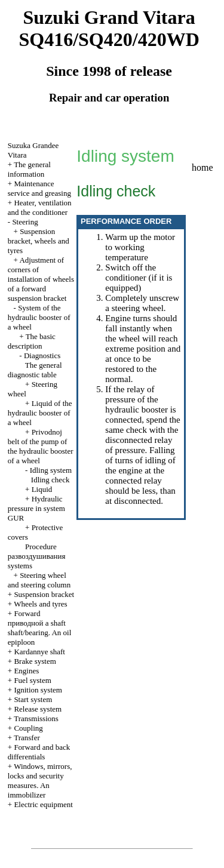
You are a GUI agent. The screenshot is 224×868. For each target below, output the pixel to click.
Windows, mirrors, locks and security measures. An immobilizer (40, 781)
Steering (25, 222)
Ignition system (38, 690)
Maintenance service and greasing (39, 188)
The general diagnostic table (35, 370)
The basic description (32, 341)
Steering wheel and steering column (39, 580)
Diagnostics (42, 355)
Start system (33, 699)
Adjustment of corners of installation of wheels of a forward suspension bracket (41, 279)
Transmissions (36, 718)
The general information (29, 169)
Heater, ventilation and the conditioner (40, 207)
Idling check (50, 480)
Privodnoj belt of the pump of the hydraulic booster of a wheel (41, 446)
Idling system (51, 470)
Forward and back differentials (39, 752)
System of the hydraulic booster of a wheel (39, 317)
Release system (38, 709)
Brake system (35, 661)
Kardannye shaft (39, 652)
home (202, 167)
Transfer (27, 738)
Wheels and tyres (41, 604)
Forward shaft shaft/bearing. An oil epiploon (40, 628)
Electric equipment (43, 804)
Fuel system (32, 680)
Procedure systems (37, 556)
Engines (26, 671)
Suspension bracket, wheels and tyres (39, 241)
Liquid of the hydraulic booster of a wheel (40, 413)
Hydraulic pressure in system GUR (36, 508)
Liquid (42, 489)
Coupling (28, 728)
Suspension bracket (44, 594)
